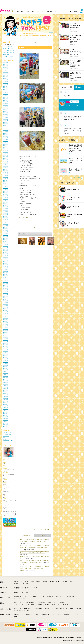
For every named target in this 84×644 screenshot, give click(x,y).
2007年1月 (6, 426)
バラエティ (28, 11)
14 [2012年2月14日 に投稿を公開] (7, 50)
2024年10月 (6, 92)
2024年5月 (6, 100)
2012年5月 (6, 326)
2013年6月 (6, 306)
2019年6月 (6, 193)
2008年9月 (6, 395)
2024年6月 (6, 99)
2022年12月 (6, 127)
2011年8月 (6, 340)
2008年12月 (6, 390)
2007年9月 (6, 414)
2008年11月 (6, 392)
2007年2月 (6, 425)
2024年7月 (6, 97)
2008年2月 (6, 406)
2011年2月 (6, 349)
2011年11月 (6, 335)
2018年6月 (6, 212)
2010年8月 (6, 359)
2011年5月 (6, 345)
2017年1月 (6, 238)
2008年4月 (6, 403)
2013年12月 (6, 296)
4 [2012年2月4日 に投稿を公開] (13, 47)
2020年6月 (6, 174)
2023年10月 (6, 111)
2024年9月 (6, 94)
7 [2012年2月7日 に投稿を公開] (7, 48)
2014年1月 (6, 295)
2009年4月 (6, 384)
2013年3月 (6, 310)
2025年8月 (6, 77)
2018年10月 (6, 205)
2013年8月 (6, 302)
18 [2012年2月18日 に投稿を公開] (13, 50)
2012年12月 (6, 315)
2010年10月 (6, 356)
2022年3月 (6, 141)
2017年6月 (6, 230)
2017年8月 (6, 227)
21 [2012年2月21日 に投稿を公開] (7, 52)
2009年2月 (6, 387)
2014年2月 (6, 293)
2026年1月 (6, 69)
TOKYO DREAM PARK (8, 441)
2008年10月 (6, 393)
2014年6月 (6, 287)
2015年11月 (6, 260)
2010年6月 (6, 362)
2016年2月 (6, 255)
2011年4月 (6, 346)
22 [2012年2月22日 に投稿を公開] (9, 52)
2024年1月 (6, 107)
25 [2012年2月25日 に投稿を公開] (13, 52)
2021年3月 (6, 160)
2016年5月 (6, 251)
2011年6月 (6, 343)
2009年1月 (6, 389)
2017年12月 (6, 221)
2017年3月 (6, 235)
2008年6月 (6, 400)
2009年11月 (6, 373)
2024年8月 (6, 96)
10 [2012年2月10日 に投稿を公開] (12, 48)
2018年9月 (6, 207)
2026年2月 (6, 67)
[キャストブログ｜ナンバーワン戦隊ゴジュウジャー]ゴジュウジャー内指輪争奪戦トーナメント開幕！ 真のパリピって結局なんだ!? (35, 568)
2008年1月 (6, 407)
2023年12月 (6, 108)
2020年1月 (6, 182)
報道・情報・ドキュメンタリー (54, 11)
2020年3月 (6, 179)
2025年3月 (6, 85)
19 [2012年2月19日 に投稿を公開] (4, 52)
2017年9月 (6, 226)
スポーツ (65, 11)
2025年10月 (6, 74)
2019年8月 (6, 190)
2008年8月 (6, 396)
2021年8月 (6, 152)
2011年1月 (6, 351)
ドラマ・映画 (20, 11)
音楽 (33, 11)
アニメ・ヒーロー (40, 11)
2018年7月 (6, 210)
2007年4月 (6, 422)
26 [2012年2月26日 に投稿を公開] (4, 54)
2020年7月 (6, 172)
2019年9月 (6, 188)
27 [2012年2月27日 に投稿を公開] (6, 54)
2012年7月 (6, 323)
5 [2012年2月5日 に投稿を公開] (4, 48)
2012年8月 (6, 321)
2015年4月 (6, 271)
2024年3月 (6, 103)
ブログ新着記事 (26, 536)
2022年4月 (6, 139)
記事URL (27, 217)
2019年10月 (6, 187)
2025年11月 (6, 72)
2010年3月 (6, 367)
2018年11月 (6, 204)
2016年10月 (6, 243)
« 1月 (6, 56)
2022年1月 (6, 144)
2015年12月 (6, 259)
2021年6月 (6, 155)
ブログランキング (43, 536)
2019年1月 (6, 201)
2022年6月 (6, 136)
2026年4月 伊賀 (7, 434)
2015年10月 (6, 262)
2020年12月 (6, 164)
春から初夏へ (6, 436)
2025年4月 (6, 83)
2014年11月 (6, 279)
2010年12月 (6, 353)
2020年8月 (6, 171)
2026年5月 (6, 63)
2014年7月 (6, 285)
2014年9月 (6, 282)
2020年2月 (6, 180)
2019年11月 (6, 185)
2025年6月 (6, 80)
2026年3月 (6, 66)
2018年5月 (6, 213)
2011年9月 (6, 338)
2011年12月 (6, 334)
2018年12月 (6, 202)
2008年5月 (6, 401)
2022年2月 (6, 143)
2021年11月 (6, 147)
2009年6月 (6, 381)
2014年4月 (6, 290)
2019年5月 (6, 194)
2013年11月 (6, 298)
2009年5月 (6, 382)
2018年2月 (6, 218)
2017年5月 (6, 232)
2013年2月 (6, 312)
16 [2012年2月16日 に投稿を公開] (10, 50)
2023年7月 (6, 116)
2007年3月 (6, 423)
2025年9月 (6, 75)
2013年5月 (6, 307)
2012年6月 (6, 324)
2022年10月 (6, 130)
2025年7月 (6, 78)
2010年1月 (6, 370)
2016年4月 (6, 252)
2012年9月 (6, 320)
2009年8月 (6, 378)
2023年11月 (6, 110)
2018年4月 (6, 215)
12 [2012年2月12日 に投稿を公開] (4, 50)
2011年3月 (6, 348)
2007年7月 (6, 417)
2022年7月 (6, 135)
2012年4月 (6, 328)
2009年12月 (6, 371)
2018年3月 (6, 216)
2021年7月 (6, 154)
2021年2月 (6, 161)
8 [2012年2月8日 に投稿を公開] (8, 48)
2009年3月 (6, 385)
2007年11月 (6, 411)
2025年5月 (6, 81)
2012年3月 (6, 329)
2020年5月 (6, 175)
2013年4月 (6, 309)
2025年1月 (6, 88)
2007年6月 (6, 418)
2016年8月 (6, 246)
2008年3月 (6, 404)
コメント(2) (21, 217)
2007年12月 (6, 409)
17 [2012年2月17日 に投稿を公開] (12, 50)
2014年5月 (6, 288)
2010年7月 (6, 360)
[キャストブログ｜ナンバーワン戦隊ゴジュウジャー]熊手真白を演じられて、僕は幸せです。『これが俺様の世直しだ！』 (34, 547)
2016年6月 (6, 249)
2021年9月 (6, 150)
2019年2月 (6, 199)
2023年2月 (6, 124)
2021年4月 (6, 158)
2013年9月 (6, 301)
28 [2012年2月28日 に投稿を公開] (7, 54)
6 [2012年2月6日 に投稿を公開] (5, 48)
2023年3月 (6, 122)
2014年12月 (6, 277)
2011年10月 (6, 337)
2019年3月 (6, 197)
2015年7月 (6, 266)
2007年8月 (6, 415)
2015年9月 (6, 263)
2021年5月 (6, 157)
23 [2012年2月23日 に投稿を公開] (10, 52)
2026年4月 (6, 64)
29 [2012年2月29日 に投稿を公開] (9, 54)
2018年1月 (6, 219)
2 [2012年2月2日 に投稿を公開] (10, 47)
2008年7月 (6, 398)
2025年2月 (6, 86)
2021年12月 (6, 146)
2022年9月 (6, 132)
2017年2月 (6, 237)
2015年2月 (6, 274)
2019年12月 (6, 183)
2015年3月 (6, 273)
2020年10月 (6, 168)
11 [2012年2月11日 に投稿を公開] (13, 48)
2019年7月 (6, 191)
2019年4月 (6, 196)
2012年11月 (6, 317)
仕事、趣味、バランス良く (9, 433)
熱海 (4, 438)
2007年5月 (6, 420)
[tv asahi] (7, 11)
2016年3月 (6, 254)
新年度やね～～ (7, 439)
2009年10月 (6, 375)
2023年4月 (6, 121)
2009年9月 (6, 376)
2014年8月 (6, 284)
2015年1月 (6, 276)
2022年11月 (6, 128)
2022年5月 (6, 138)
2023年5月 (6, 119)
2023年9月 (6, 113)
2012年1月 (6, 332)
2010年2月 (6, 368)
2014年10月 (6, 281)
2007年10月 (6, 412)
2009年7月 (6, 379)
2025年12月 (6, 70)
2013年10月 (6, 299)
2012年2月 (6, 331)
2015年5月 (6, 270)
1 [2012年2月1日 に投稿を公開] (8, 47)
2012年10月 (6, 318)
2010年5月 (6, 364)
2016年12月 (6, 240)
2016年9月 (6, 244)
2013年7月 (6, 304)
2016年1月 (6, 257)
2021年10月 (6, 149)
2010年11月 (6, 354)
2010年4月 (6, 365)
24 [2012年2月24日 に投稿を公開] (12, 52)
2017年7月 (6, 229)
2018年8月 (6, 208)
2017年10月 (6, 224)
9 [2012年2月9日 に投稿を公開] (10, 48)
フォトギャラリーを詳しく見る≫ (43, 530)
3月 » (12, 56)
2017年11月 (6, 223)
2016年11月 (6, 241)
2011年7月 (6, 342)
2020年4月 (6, 177)
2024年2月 (6, 105)
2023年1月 (6, 125)
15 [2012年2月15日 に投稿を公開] (9, 50)
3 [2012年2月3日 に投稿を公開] (12, 47)
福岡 (23, 47)
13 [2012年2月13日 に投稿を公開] (6, 50)
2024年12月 (6, 89)
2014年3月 (6, 291)
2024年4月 (6, 102)
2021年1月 (6, 163)
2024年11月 (6, 91)
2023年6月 (6, 117)
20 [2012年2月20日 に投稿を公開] (6, 52)
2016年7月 (6, 248)
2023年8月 (6, 114)
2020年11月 (6, 166)
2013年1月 (6, 313)
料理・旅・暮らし (73, 11)
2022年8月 (6, 133)
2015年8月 (6, 265)
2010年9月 (6, 357)
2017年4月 (6, 234)
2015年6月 (6, 268)
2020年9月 (6, 169)
